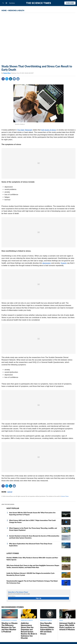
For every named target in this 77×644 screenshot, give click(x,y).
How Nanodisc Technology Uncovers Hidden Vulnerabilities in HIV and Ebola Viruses (47, 628)
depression (47, 263)
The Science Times (39, 3)
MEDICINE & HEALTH (16, 10)
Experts (64, 263)
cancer (10, 492)
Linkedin (11, 79)
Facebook (3, 79)
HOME (4, 10)
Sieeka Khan (7, 73)
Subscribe (70, 3)
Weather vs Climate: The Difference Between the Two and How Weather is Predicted (10, 627)
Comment (14, 79)
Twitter (7, 79)
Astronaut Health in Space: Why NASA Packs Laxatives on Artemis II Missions (67, 626)
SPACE (61, 620)
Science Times (65, 496)
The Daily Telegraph (25, 130)
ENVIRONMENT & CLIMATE (9, 620)
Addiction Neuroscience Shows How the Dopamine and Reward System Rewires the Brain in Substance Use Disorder (29, 631)
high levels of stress (48, 130)
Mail (18, 79)
